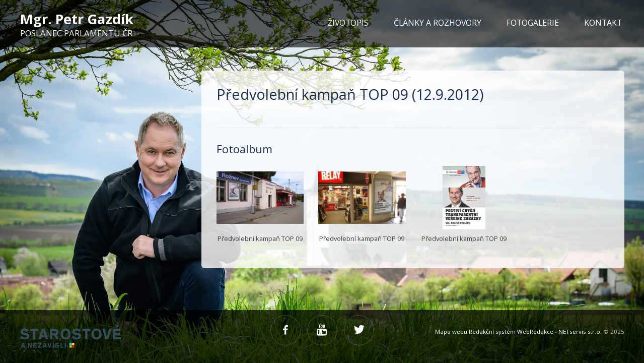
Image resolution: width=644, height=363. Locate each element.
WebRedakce (535, 331)
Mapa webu (451, 331)
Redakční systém (492, 331)
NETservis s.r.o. (580, 331)
